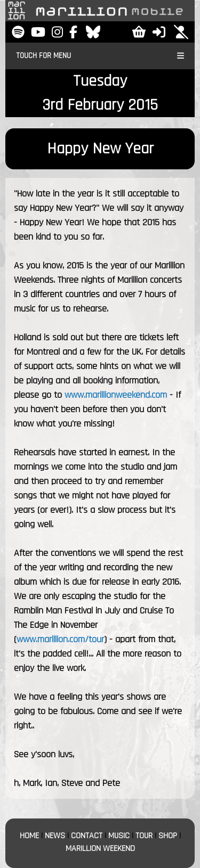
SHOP (168, 836)
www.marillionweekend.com (116, 395)
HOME (29, 836)
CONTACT (87, 836)
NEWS (55, 836)
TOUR (144, 836)
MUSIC (119, 836)
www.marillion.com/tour (60, 639)
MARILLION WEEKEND (100, 849)
